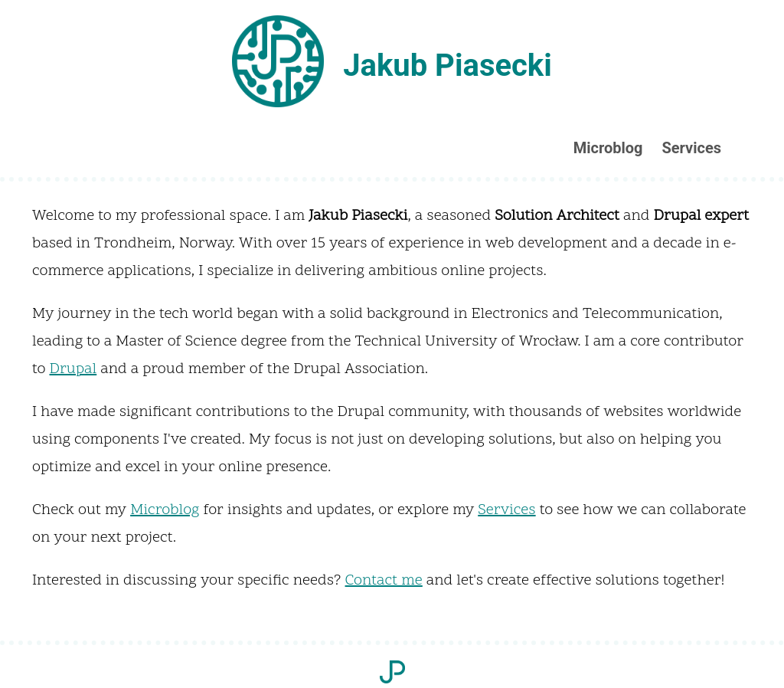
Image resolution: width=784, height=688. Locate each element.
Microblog (608, 148)
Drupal (73, 369)
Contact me (384, 581)
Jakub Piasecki (448, 66)
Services (691, 148)
